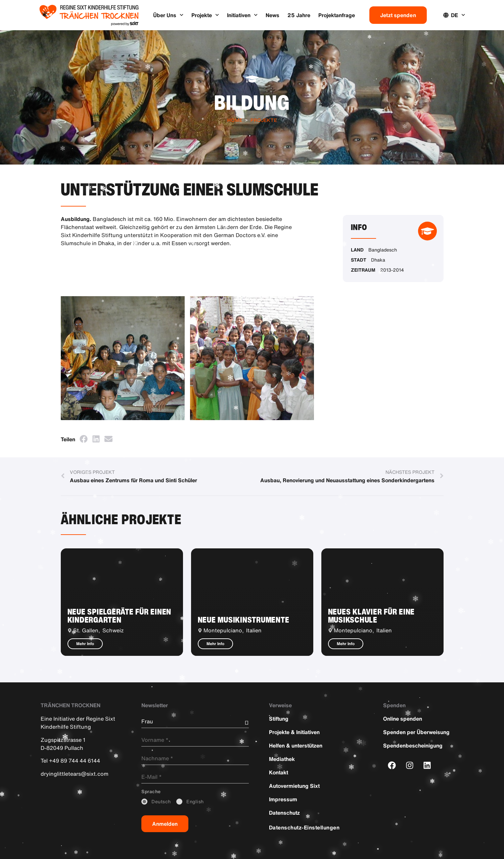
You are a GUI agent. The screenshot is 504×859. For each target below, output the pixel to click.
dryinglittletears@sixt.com (75, 773)
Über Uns (168, 15)
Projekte (205, 15)
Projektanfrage (337, 15)
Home (235, 120)
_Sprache (151, 792)
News (272, 15)
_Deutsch (161, 802)
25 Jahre (299, 15)
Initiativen (242, 15)
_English (195, 802)
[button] (84, 439)
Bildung (252, 102)
